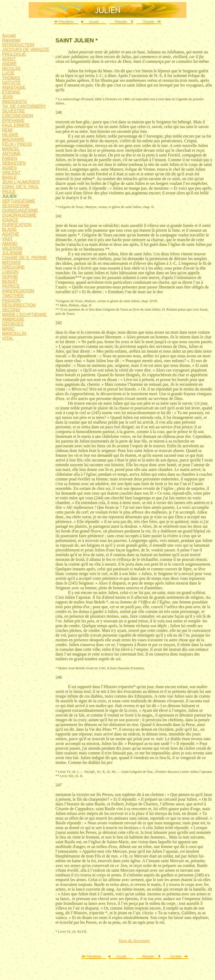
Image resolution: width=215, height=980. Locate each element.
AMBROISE (13, 319)
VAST (7, 239)
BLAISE (9, 229)
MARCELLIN (14, 334)
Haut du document (134, 941)
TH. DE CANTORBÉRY (24, 106)
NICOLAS (11, 68)
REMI (7, 130)
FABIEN (10, 158)
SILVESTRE (14, 111)
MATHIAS (11, 263)
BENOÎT (10, 281)
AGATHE (11, 234)
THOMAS (11, 78)
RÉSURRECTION (19, 305)
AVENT (9, 59)
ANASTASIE (14, 87)
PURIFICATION (17, 225)
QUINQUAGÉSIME (20, 210)
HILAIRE (10, 135)
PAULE (9, 192)
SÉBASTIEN (14, 163)
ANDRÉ (9, 64)
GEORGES (13, 324)
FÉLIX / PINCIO (17, 144)
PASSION (11, 300)
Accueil (9, 35)
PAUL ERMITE (16, 125)
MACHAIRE (13, 139)
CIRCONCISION (18, 116)
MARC (8, 329)
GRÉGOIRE (13, 267)
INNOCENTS (14, 102)
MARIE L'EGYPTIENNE (24, 315)
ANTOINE (11, 154)
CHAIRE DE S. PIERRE (25, 258)
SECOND (11, 310)
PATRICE (11, 286)
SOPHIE (10, 277)
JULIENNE (12, 253)
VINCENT (11, 173)
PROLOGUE (14, 54)
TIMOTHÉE (13, 296)
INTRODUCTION (18, 45)
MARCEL (11, 149)
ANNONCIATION (18, 291)
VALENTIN (12, 248)
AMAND (10, 244)
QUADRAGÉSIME (19, 215)
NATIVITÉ (11, 83)
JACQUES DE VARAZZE (26, 50)
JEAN (7, 97)
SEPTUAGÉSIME (19, 201)
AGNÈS (9, 168)
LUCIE (8, 73)
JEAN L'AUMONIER (21, 182)
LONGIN (10, 272)
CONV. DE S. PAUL (21, 187)
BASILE (9, 177)
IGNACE (10, 220)
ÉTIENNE (11, 92)
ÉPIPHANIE (13, 121)
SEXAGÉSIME (16, 206)
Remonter (11, 40)
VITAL (8, 338)
